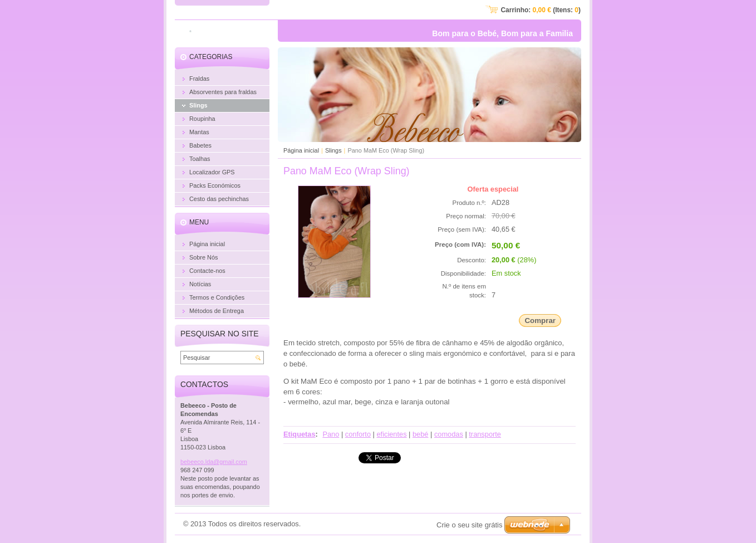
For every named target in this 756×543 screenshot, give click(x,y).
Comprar (540, 321)
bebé (420, 434)
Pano (331, 434)
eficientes (391, 434)
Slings (333, 150)
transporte (485, 434)
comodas (449, 434)
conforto (358, 434)
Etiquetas (300, 434)
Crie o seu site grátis (470, 525)
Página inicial (301, 150)
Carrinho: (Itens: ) (541, 10)
